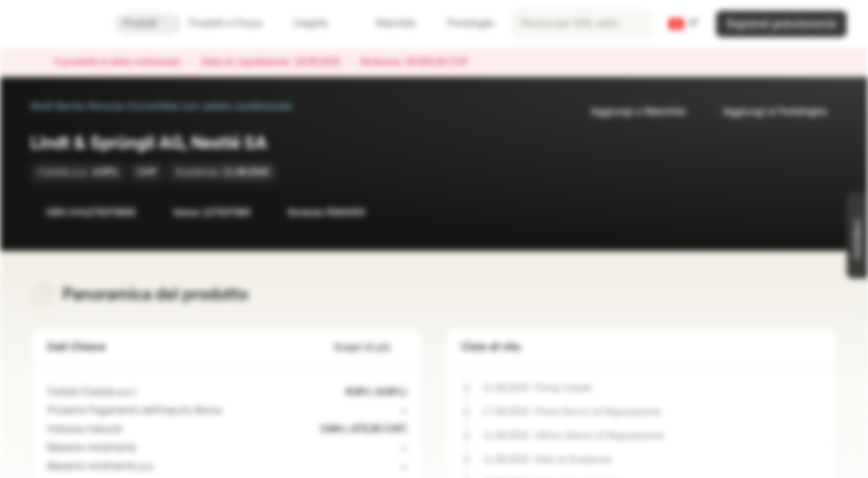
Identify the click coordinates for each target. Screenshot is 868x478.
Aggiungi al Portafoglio (767, 112)
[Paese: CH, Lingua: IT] (684, 24)
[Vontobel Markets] (57, 24)
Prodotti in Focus (234, 24)
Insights (319, 24)
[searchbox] (582, 24)
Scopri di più (370, 348)
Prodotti (148, 24)
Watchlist (388, 24)
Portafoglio (463, 24)
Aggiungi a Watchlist (630, 112)
